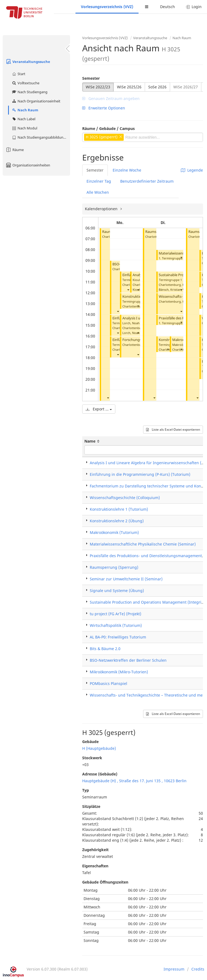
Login (194, 7)
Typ (86, 790)
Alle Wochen (98, 192)
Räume (15, 150)
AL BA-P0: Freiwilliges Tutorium (118, 637)
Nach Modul (24, 128)
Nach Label (23, 119)
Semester (91, 78)
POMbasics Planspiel (108, 683)
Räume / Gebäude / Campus (108, 128)
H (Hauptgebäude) (99, 748)
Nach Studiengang (30, 92)
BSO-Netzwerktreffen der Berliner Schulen (128, 660)
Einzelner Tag (99, 181)
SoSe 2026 (157, 87)
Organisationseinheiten (28, 165)
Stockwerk (92, 758)
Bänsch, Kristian (170, 290)
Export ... (99, 409)
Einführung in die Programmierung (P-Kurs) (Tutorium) (140, 474)
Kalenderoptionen (102, 209)
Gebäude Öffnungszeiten (105, 882)
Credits (198, 969)
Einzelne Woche (127, 170)
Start (18, 74)
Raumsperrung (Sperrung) (114, 567)
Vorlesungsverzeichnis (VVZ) (107, 7)
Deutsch (168, 7)
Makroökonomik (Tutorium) (114, 532)
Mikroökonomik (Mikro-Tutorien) (119, 672)
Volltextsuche (25, 83)
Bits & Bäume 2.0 (105, 649)
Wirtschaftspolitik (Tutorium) (116, 625)
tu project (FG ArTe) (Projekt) (115, 614)
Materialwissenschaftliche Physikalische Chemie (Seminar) (143, 544)
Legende (192, 170)
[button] (108, 398)
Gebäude (90, 742)
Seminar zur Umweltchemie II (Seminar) (126, 579)
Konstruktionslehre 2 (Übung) (117, 521)
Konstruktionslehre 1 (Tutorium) (119, 509)
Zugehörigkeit (95, 850)
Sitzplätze (91, 806)
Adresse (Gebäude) (100, 774)
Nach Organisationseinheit (36, 101)
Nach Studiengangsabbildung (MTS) (41, 137)
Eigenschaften (95, 866)
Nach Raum (25, 110)
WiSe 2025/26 (129, 87)
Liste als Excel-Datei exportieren (173, 429)
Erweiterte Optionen (104, 108)
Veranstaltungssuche (28, 62)
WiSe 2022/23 (98, 87)
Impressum (174, 969)
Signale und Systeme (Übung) (117, 591)
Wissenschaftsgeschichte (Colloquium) (125, 498)
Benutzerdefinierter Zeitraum (147, 181)
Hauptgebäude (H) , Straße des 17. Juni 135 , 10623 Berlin (134, 781)
